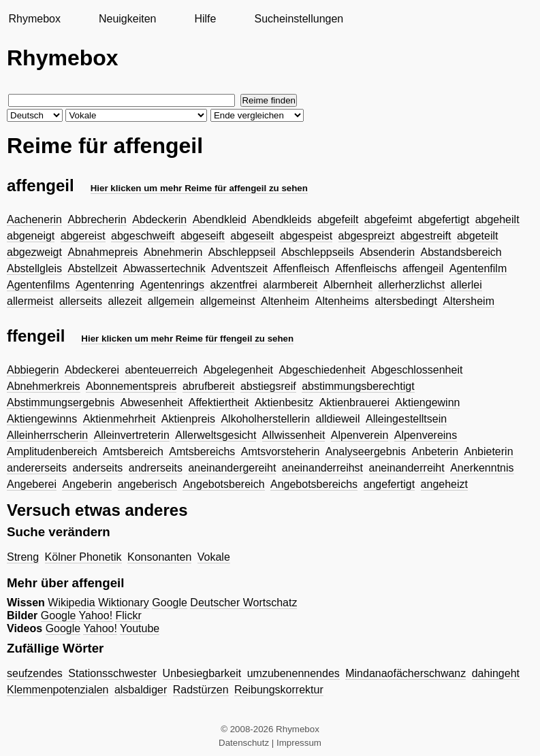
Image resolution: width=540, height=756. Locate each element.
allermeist (30, 301)
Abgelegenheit (238, 370)
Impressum (299, 743)
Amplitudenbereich (52, 451)
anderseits (98, 468)
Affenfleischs (366, 268)
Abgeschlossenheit (417, 370)
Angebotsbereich (223, 484)
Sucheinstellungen (299, 19)
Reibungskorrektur (279, 690)
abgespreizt (367, 236)
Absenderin (387, 252)
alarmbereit (290, 285)
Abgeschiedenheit (322, 370)
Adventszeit (239, 268)
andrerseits (156, 468)
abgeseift (203, 236)
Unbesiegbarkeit (202, 673)
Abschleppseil (242, 252)
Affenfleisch (301, 268)
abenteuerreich (161, 370)
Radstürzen (201, 690)
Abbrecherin (97, 219)
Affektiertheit (219, 402)
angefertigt (390, 484)
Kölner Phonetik (83, 557)
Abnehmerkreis (44, 386)
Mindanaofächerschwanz (406, 673)
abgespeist (306, 236)
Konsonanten (159, 557)
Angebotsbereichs (314, 484)
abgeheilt (497, 219)
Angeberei (32, 484)
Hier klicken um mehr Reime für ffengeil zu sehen (187, 339)
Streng (23, 557)
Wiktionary (124, 603)
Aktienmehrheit (120, 419)
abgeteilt (478, 236)
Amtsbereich (133, 451)
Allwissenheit (293, 435)
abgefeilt (338, 219)
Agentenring (105, 285)
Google (170, 603)
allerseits (81, 301)
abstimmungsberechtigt (358, 386)
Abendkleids (282, 219)
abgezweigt (34, 252)
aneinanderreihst (322, 468)
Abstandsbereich (461, 252)
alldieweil (338, 419)
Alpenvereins (426, 435)
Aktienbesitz (284, 402)
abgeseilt (252, 236)
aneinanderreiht (407, 468)
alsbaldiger (141, 690)
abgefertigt (444, 219)
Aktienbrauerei (354, 402)
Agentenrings (172, 285)
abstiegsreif (268, 386)
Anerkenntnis (482, 468)
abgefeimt (388, 219)
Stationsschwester (112, 673)
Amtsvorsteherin (281, 451)
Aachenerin (34, 219)
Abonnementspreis (131, 386)
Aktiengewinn (427, 402)
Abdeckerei (92, 370)
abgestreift (426, 236)
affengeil (423, 268)
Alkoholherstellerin (265, 419)
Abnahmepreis (102, 252)
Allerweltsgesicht (216, 435)
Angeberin (87, 484)
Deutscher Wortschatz (243, 603)
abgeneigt (31, 236)
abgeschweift (143, 236)
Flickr (129, 615)
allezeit (125, 301)
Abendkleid (220, 219)
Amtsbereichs (202, 451)
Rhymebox (34, 19)
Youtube (140, 628)
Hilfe (205, 19)
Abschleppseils (318, 252)
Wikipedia (71, 603)
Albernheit (348, 285)
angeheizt (444, 484)
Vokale (214, 557)
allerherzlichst (411, 285)
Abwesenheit (152, 402)
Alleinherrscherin (47, 435)
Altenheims (342, 301)
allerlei (466, 285)
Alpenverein (360, 435)
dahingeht (496, 673)
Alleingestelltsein (406, 419)
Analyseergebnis (366, 451)
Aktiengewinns (42, 419)
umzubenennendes (293, 673)
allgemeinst (228, 301)
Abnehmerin (173, 252)
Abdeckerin (159, 219)
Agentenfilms (38, 285)
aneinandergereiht (232, 468)
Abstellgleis (34, 268)
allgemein (171, 301)
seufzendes (35, 673)
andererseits (37, 468)
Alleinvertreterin (132, 435)
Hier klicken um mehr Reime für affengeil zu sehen (199, 188)
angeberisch (147, 484)
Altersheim (468, 301)
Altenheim (285, 301)
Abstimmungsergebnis (61, 402)
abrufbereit (209, 386)
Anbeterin (435, 451)
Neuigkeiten (128, 19)
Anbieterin (488, 451)
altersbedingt (406, 301)
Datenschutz (244, 743)
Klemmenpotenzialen (58, 690)
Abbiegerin (33, 370)
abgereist (83, 236)
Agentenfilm (478, 268)
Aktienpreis (188, 419)
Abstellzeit (92, 268)
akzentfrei (233, 285)
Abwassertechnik (164, 268)
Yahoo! (96, 615)
